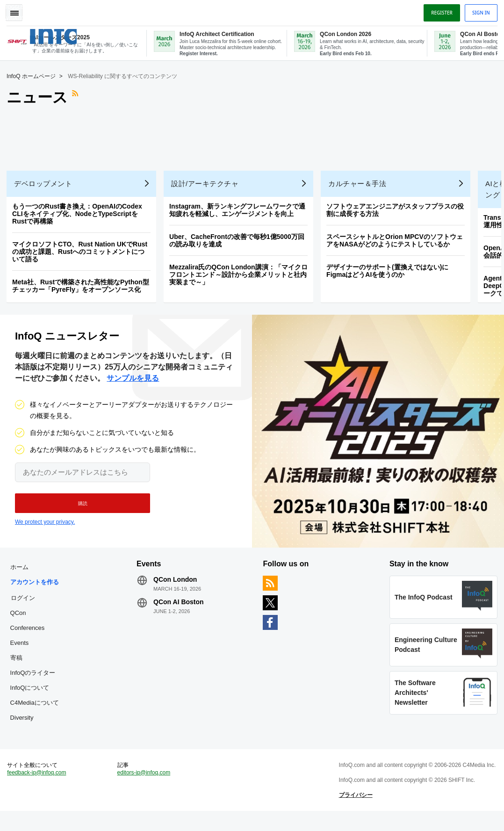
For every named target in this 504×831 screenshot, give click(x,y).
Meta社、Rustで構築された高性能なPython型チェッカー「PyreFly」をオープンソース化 (83, 285)
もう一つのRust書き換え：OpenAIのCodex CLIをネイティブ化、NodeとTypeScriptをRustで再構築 (80, 213)
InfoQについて (32, 692)
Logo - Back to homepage (71, 32)
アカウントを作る (37, 587)
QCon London (176, 584)
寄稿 (19, 662)
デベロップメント (46, 183)
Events (22, 647)
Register (439, 11)
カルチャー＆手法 (360, 183)
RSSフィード (79, 96)
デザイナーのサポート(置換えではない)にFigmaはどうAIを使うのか (390, 270)
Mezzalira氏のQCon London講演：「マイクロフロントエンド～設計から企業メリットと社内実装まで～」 (241, 274)
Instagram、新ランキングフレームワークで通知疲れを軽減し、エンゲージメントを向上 (240, 209)
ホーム (22, 572)
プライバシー (355, 812)
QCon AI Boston (180, 607)
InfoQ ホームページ (34, 75)
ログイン (25, 602)
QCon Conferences (30, 625)
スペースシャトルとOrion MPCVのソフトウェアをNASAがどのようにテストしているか (397, 239)
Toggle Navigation (18, 11)
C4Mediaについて (37, 707)
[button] (78, 505)
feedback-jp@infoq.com (39, 782)
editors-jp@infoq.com (145, 782)
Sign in (478, 11)
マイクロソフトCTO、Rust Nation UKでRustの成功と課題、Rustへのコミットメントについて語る (83, 251)
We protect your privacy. (45, 524)
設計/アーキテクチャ (208, 183)
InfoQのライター (35, 677)
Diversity (24, 722)
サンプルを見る (133, 380)
